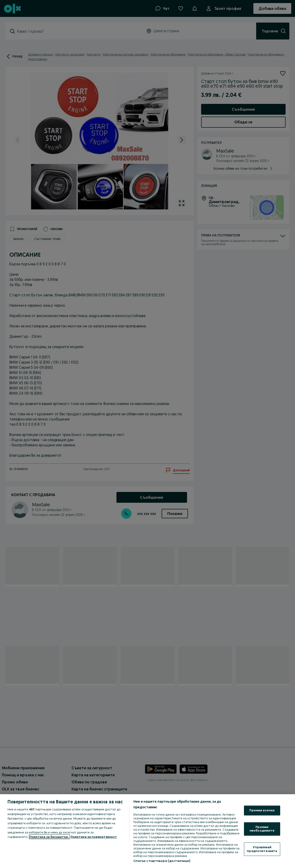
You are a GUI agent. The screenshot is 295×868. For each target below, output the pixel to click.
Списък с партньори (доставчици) (162, 861)
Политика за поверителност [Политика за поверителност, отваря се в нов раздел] (94, 837)
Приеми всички (262, 810)
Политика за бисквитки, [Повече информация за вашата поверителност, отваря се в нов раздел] (49, 837)
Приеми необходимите (262, 829)
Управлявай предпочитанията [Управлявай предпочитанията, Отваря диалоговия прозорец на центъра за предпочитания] (262, 849)
